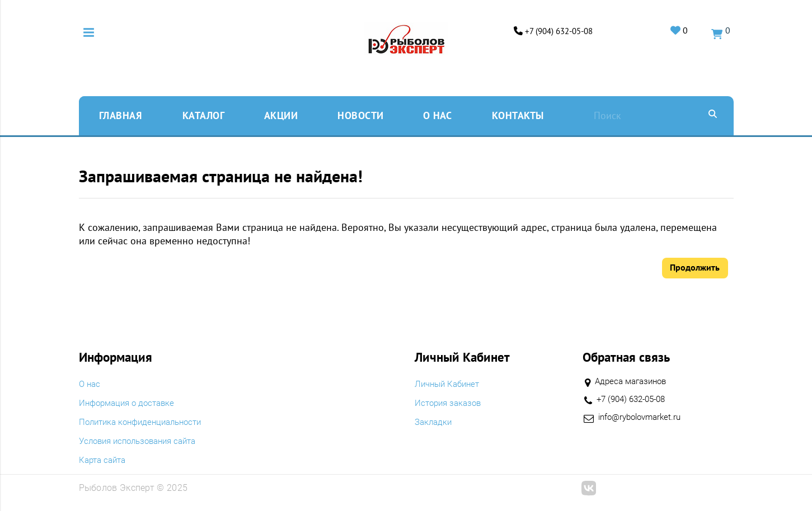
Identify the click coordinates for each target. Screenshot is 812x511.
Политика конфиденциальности (145, 422)
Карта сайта (104, 460)
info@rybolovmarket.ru (643, 417)
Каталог (204, 114)
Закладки (435, 422)
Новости (361, 114)
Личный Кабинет (450, 384)
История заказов (450, 403)
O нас (438, 114)
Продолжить (695, 267)
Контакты (518, 114)
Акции (281, 114)
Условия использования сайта (143, 441)
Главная (121, 114)
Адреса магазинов (633, 381)
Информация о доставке (130, 403)
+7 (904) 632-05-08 (550, 31)
